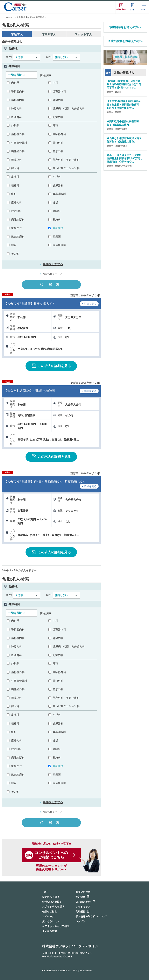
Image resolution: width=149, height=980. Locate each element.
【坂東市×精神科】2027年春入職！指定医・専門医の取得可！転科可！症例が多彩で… (124, 104)
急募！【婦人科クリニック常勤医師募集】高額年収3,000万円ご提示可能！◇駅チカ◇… (125, 158)
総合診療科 (18, 237)
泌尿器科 (58, 185)
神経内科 (16, 108)
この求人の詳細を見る (51, 366)
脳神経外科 (18, 151)
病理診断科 (18, 220)
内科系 (15, 83)
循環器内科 (59, 91)
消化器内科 (18, 100)
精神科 (15, 185)
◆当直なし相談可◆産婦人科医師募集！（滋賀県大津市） (124, 140)
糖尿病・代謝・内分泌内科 (69, 108)
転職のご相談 (50, 911)
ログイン (80, 921)
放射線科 (16, 211)
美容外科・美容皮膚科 (66, 160)
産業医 (57, 237)
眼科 (14, 194)
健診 (14, 245)
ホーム (7, 17)
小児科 (57, 177)
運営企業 (80, 897)
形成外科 (16, 160)
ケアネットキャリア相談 (56, 926)
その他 (15, 254)
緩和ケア (16, 228)
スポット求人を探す (53, 906)
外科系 (15, 125)
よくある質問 (50, 931)
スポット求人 (83, 34)
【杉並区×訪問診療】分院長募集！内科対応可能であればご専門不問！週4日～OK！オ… (124, 84)
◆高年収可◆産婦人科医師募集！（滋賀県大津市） (123, 123)
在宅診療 (58, 228)
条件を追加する (51, 264)
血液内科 (16, 117)
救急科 (57, 220)
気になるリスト (51, 921)
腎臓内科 (58, 100)
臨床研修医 (59, 245)
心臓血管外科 (19, 143)
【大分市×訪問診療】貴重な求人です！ (31, 304)
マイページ (48, 916)
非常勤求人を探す (52, 901)
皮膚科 (15, 177)
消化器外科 (18, 134)
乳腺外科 (58, 143)
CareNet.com (83, 901)
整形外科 (58, 151)
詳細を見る (89, 304)
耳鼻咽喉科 (59, 194)
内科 (55, 83)
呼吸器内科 (18, 91)
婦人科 (15, 168)
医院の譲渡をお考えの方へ (125, 41)
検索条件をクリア (52, 274)
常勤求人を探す (51, 897)
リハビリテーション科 (66, 168)
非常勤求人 (49, 34)
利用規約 (80, 911)
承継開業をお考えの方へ (125, 27)
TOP (45, 892)
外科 (55, 125)
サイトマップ (83, 906)
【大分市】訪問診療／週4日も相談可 (30, 391)
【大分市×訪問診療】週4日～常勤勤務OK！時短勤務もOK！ (46, 481)
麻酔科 (57, 211)
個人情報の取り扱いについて (92, 916)
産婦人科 (16, 203)
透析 (55, 203)
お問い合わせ (83, 892)
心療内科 (58, 117)
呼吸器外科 (59, 134)
